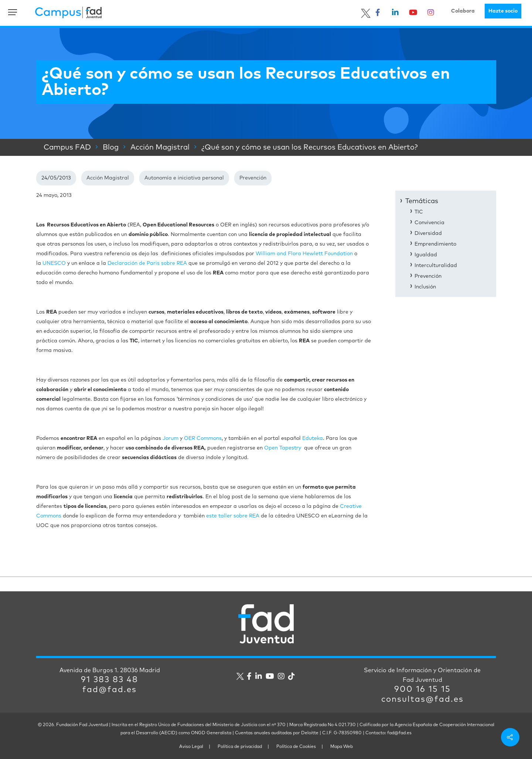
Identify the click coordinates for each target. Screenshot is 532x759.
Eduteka (313, 438)
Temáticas (422, 201)
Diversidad (428, 233)
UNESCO (54, 263)
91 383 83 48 (110, 680)
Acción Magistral (108, 178)
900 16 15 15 (422, 690)
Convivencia (429, 223)
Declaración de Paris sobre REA (147, 263)
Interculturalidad (436, 266)
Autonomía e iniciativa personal (184, 178)
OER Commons (203, 438)
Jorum (170, 438)
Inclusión (425, 287)
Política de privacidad (240, 747)
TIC (419, 212)
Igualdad (426, 255)
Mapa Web (342, 747)
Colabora (463, 11)
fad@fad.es (110, 690)
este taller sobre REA (233, 516)
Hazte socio (503, 11)
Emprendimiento (435, 244)
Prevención (253, 178)
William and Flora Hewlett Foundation (304, 254)
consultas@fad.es (422, 700)
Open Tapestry (283, 448)
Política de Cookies (296, 747)
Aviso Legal (191, 747)
